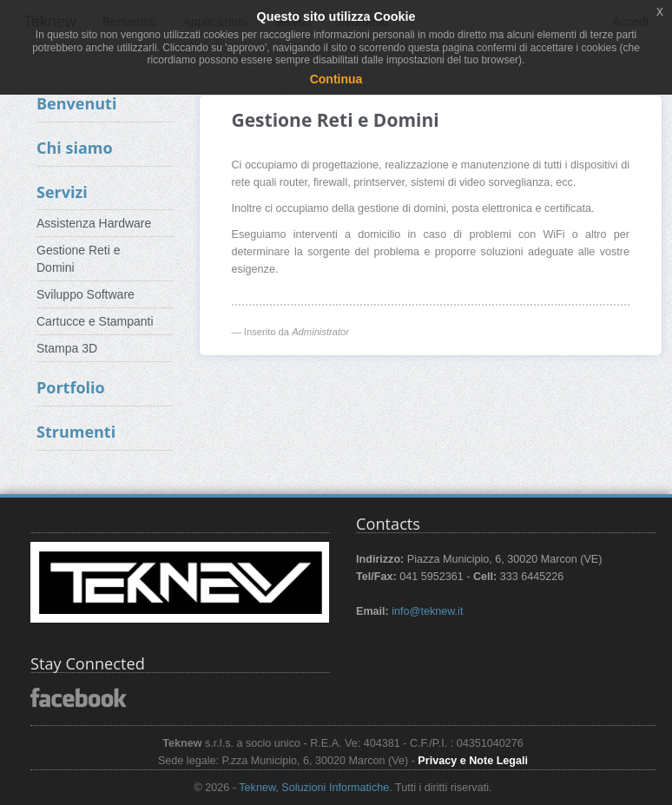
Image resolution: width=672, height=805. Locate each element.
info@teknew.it (427, 611)
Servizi (62, 192)
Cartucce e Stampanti (95, 321)
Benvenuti (76, 103)
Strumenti (76, 432)
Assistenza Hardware (94, 223)
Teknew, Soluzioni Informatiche (314, 788)
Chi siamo (75, 148)
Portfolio (71, 387)
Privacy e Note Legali (473, 761)
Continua (336, 79)
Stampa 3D (67, 348)
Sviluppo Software (86, 294)
